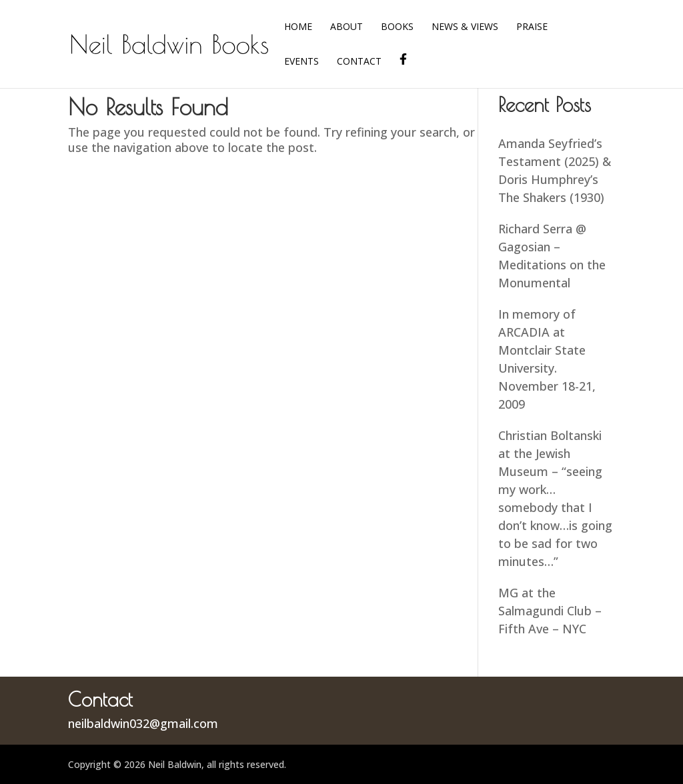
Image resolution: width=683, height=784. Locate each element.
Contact (359, 62)
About (347, 27)
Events (301, 62)
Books (397, 27)
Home (298, 27)
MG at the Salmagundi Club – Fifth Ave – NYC (550, 611)
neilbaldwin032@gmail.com (143, 723)
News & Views (465, 27)
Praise (532, 27)
